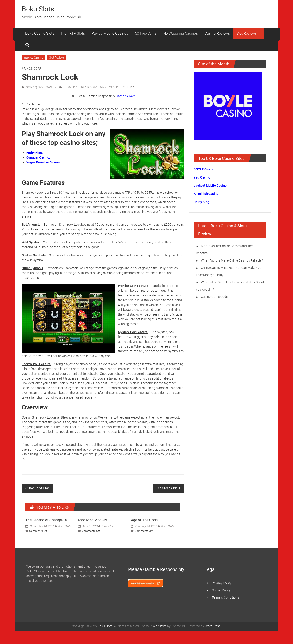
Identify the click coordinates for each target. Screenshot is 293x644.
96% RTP (115, 87)
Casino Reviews (217, 33)
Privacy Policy (222, 583)
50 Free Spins (146, 33)
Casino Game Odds (214, 297)
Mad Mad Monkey (93, 520)
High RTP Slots (73, 33)
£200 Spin (128, 87)
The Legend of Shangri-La (46, 520)
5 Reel (94, 87)
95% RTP (104, 87)
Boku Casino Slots (40, 33)
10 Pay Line (70, 87)
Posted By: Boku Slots (39, 87)
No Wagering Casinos (181, 33)
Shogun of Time (38, 488)
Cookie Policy (221, 590)
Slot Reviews (247, 33)
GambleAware (126, 96)
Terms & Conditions (225, 597)
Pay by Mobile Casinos (110, 33)
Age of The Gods (144, 520)
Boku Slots (38, 9)
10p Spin (83, 87)
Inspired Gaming (34, 58)
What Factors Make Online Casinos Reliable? (232, 260)
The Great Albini (167, 488)
